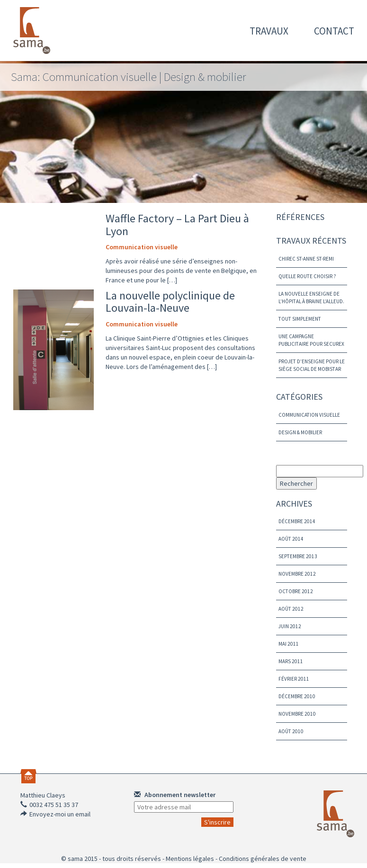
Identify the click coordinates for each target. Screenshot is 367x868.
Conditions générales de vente (263, 859)
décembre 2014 (297, 521)
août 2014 (291, 539)
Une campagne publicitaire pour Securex (311, 340)
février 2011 (294, 679)
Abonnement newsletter (175, 795)
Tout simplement (300, 319)
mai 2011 (289, 644)
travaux (269, 31)
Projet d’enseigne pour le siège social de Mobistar (312, 365)
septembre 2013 (298, 556)
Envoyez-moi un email (60, 814)
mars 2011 (291, 661)
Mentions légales (190, 859)
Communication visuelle (142, 247)
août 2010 (291, 731)
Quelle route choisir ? (307, 276)
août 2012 (291, 609)
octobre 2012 (296, 591)
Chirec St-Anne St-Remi (306, 259)
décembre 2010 (297, 696)
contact (334, 31)
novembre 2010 (297, 714)
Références (300, 217)
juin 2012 (290, 626)
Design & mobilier (300, 432)
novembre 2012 (297, 574)
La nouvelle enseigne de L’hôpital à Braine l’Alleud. (311, 298)
